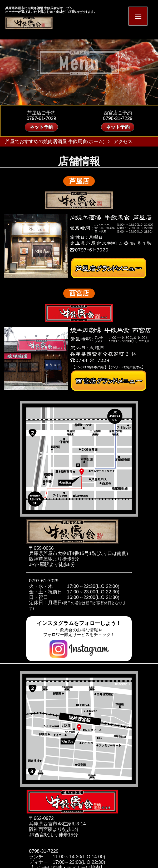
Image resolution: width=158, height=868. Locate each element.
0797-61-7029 (41, 118)
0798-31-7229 (118, 118)
